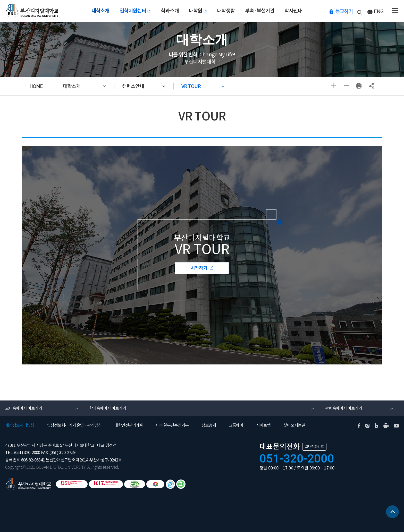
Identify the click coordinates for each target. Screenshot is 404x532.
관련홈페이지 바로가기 (344, 408)
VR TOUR (191, 86)
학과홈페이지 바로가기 (108, 408)
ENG (379, 11)
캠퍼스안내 (133, 86)
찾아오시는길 (294, 425)
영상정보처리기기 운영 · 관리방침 (74, 425)
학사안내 (293, 11)
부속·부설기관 (260, 11)
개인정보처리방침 (20, 425)
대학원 (198, 11)
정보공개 (209, 425)
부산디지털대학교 (32, 11)
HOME (36, 86)
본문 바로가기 (0, 0)
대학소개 (100, 11)
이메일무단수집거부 (172, 425)
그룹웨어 (236, 425)
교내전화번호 (314, 447)
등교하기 (344, 11)
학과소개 (170, 11)
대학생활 (226, 11)
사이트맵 (263, 425)
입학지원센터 (135, 11)
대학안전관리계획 (129, 425)
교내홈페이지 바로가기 (24, 408)
